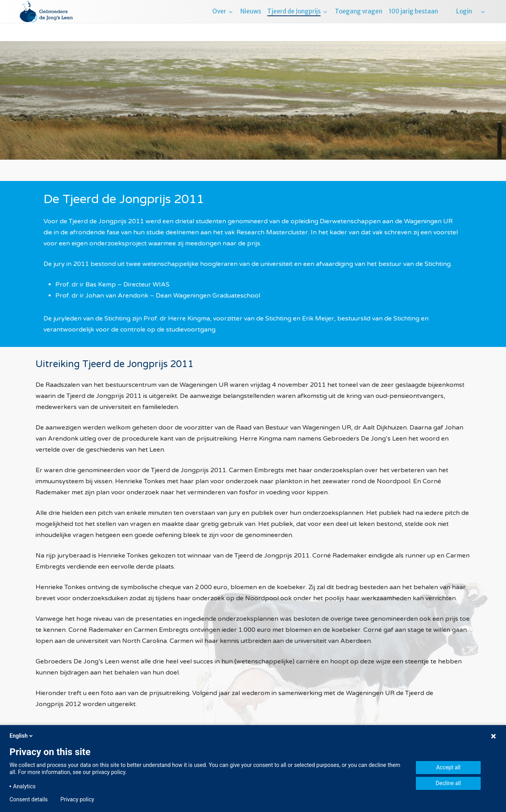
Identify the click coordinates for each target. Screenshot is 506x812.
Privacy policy (77, 799)
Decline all (448, 783)
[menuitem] (482, 21)
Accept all (448, 767)
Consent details (29, 799)
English (22, 736)
